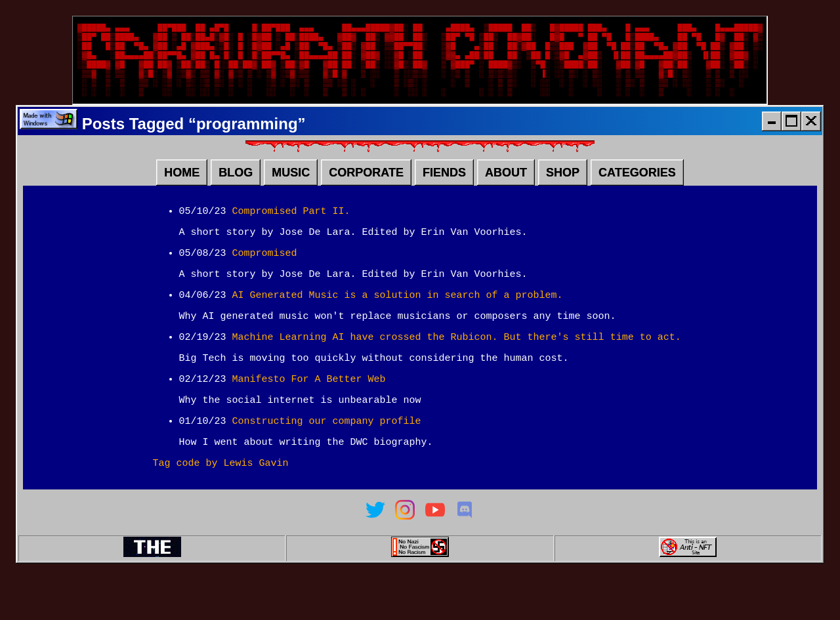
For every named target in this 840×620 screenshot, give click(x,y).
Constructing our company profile (327, 458)
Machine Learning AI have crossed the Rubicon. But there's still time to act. (457, 366)
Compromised (265, 274)
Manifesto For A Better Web (309, 412)
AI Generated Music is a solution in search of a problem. (398, 320)
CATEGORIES (637, 188)
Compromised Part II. (291, 228)
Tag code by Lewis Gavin (221, 504)
